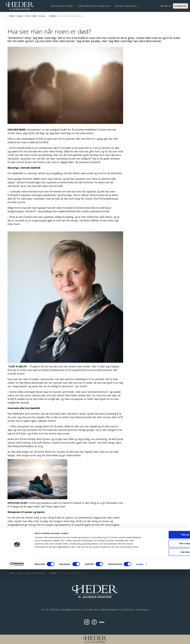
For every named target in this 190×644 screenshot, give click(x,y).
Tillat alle (168, 609)
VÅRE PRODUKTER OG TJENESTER (94, 6)
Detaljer (140, 639)
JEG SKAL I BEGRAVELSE (126, 6)
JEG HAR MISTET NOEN (62, 6)
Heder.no (166, 6)
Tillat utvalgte (168, 618)
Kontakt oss (180, 6)
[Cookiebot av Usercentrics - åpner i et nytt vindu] (17, 639)
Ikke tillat (168, 627)
